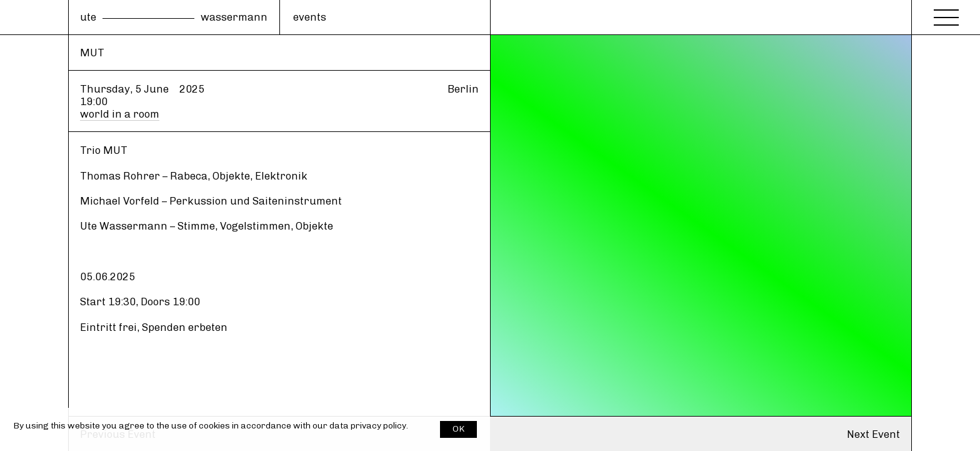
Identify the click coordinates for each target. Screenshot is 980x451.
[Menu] (946, 14)
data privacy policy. (369, 426)
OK (458, 429)
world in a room (120, 114)
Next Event (873, 434)
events (310, 17)
